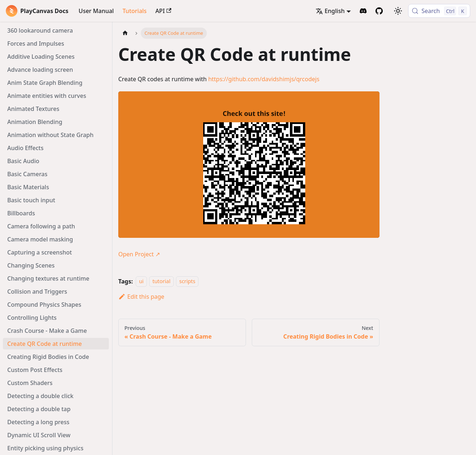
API (163, 11)
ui (141, 282)
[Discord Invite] (363, 11)
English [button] (330, 11)
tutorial (161, 282)
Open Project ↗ (139, 254)
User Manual (96, 11)
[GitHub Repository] (379, 11)
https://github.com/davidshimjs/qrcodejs (264, 79)
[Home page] (125, 33)
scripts (187, 282)
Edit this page (141, 297)
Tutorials (135, 11)
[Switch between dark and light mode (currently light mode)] (398, 11)
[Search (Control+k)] (439, 11)
